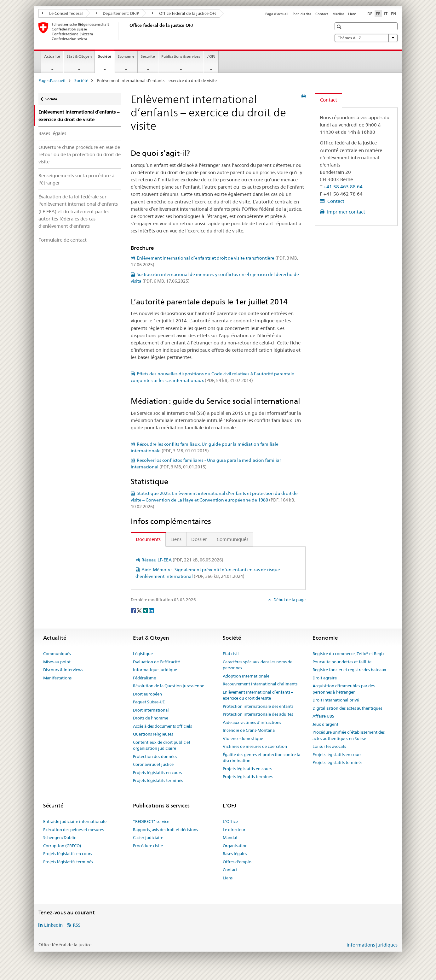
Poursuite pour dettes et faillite (342, 662)
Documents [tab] (148, 539)
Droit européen (147, 694)
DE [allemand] (370, 14)
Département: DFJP (118, 13)
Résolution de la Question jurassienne (169, 686)
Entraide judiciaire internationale (75, 821)
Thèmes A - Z (366, 38)
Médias (338, 14)
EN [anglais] (394, 14)
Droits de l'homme (151, 718)
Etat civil (231, 654)
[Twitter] (140, 610)
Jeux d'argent (325, 724)
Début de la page (289, 600)
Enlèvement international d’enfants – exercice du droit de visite (258, 695)
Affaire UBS (323, 716)
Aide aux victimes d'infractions (252, 722)
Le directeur (234, 830)
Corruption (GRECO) (62, 846)
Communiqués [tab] (232, 539)
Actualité (52, 56)
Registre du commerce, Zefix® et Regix (349, 654)
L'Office (230, 821)
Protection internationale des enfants (258, 706)
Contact (322, 14)
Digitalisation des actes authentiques (347, 708)
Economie (126, 56)
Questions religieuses (153, 734)
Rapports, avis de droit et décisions (165, 830)
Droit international (151, 710)
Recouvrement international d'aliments (260, 684)
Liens (352, 14)
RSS (77, 925)
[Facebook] (134, 610)
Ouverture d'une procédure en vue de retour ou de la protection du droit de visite (80, 154)
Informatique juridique (155, 670)
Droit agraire (325, 678)
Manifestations (57, 678)
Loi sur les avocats (329, 746)
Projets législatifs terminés (158, 780)
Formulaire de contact (63, 240)
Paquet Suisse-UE (149, 702)
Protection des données (155, 756)
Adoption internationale (246, 676)
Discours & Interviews (63, 670)
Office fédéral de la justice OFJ (184, 13)
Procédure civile (148, 846)
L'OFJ (211, 56)
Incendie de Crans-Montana (249, 730)
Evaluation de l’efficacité (156, 662)
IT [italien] (386, 14)
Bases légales (52, 133)
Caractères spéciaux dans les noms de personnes (258, 665)
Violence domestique (243, 738)
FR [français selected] (378, 14)
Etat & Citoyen (79, 56)
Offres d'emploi (238, 862)
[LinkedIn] (151, 610)
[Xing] (146, 610)
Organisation (235, 846)
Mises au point (57, 662)
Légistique (143, 654)
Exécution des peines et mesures (73, 830)
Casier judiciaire (148, 837)
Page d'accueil (277, 14)
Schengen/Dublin (60, 837)
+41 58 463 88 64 (343, 187)
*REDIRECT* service (151, 821)
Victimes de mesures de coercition (255, 746)
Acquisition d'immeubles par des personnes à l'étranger (344, 689)
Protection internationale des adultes (258, 714)
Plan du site (302, 14)
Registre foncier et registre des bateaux (349, 670)
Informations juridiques (372, 945)
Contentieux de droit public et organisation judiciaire (162, 745)
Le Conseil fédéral (62, 13)
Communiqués (57, 654)
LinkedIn (53, 925)
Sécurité (148, 56)
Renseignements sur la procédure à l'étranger (76, 179)
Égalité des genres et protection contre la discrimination (261, 758)
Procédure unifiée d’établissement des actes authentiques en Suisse (349, 735)
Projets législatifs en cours (157, 772)
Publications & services (181, 56)
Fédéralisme (144, 678)
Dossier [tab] (199, 539)
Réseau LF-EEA (182, 560)
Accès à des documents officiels (162, 726)
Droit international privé (336, 700)
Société (106, 58)
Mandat (230, 837)
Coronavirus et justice (153, 764)
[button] (340, 27)
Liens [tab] (176, 539)
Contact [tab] (329, 100)
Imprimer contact (345, 212)
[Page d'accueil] (128, 31)
